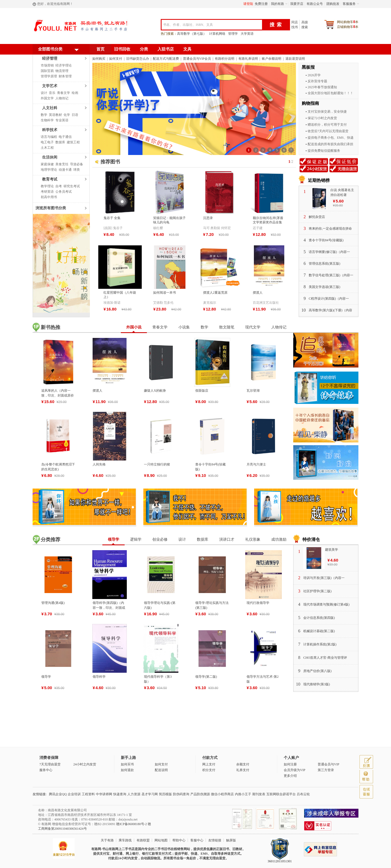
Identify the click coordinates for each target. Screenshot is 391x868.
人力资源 (134, 794)
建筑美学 (332, 550)
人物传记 (62, 98)
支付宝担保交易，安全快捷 (327, 112)
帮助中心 (179, 840)
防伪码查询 (181, 794)
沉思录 (208, 218)
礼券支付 (243, 770)
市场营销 (47, 65)
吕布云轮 (303, 794)
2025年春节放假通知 (322, 87)
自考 (59, 186)
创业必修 (160, 539)
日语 (75, 115)
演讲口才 (227, 539)
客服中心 (197, 840)
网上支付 (209, 764)
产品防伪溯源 (200, 794)
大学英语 (247, 34)
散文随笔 (227, 327)
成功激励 (279, 539)
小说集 (184, 327)
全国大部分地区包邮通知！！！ (330, 93)
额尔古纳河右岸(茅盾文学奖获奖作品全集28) (268, 222)
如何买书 (127, 764)
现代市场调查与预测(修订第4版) (326, 604)
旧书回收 (122, 49)
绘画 (75, 93)
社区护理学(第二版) (317, 591)
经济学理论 (64, 65)
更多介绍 (290, 776)
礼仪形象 (253, 539)
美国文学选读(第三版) (324, 287)
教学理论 (47, 186)
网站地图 (161, 840)
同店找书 (295, 25)
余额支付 (243, 764)
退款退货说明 (295, 59)
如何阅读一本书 (165, 293)
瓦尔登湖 (253, 391)
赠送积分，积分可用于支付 (327, 125)
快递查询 (120, 794)
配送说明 (161, 770)
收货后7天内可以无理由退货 (328, 131)
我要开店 (297, 4)
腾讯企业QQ (58, 794)
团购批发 (333, 4)
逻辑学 (136, 539)
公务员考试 (64, 192)
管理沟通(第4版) (53, 603)
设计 (44, 93)
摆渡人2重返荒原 (215, 293)
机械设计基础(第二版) (319, 631)
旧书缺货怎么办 (138, 59)
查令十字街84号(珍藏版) (326, 240)
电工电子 (47, 142)
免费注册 (261, 4)
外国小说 (134, 327)
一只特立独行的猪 (157, 464)
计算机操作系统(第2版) (320, 644)
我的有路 (278, 4)
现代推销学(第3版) (317, 684)
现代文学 (253, 327)
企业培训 (74, 794)
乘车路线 (125, 840)
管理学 (233, 34)
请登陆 (248, 4)
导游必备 (77, 164)
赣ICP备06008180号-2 (132, 824)
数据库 (60, 142)
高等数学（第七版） (192, 34)
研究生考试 (72, 186)
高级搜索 (305, 25)
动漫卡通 (65, 170)
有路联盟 (143, 840)
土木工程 (47, 148)
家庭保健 (47, 164)
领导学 (113, 539)
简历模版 (165, 794)
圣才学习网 (150, 794)
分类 (144, 49)
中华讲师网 (104, 794)
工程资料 (88, 794)
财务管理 (65, 76)
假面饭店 (202, 391)
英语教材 (55, 115)
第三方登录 (326, 770)
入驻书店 (166, 49)
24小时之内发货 (85, 764)
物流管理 (62, 71)
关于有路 (107, 840)
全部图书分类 (58, 50)
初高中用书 (49, 197)
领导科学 (99, 677)
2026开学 (314, 75)
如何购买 (99, 59)
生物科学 (47, 120)
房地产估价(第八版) (317, 671)
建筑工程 (73, 142)
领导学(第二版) (206, 677)
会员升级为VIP (294, 770)
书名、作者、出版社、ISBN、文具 (188, 25)
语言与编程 (49, 137)
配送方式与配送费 (166, 59)
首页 (100, 49)
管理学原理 (49, 76)
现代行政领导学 (258, 603)
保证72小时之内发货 (322, 118)
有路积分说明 (225, 59)
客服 (366, 792)
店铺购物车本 (348, 27)
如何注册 (290, 764)
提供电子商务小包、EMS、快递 (331, 138)
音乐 (52, 93)
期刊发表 (259, 794)
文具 (187, 49)
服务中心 (46, 770)
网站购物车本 (348, 22)
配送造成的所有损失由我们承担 (330, 144)
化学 (67, 115)
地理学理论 (49, 170)
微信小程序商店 (222, 794)
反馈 (366, 762)
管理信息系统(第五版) (324, 264)
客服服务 (349, 4)
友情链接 (215, 840)
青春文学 (64, 93)
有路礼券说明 (248, 59)
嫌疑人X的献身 (155, 391)
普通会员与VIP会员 (197, 59)
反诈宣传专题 (317, 81)
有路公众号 (315, 4)
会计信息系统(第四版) (319, 618)
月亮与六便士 (256, 464)
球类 (77, 170)
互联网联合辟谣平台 (281, 794)
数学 (44, 115)
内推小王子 (243, 794)
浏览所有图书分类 (51, 208)
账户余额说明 (272, 59)
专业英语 (62, 120)
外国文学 (47, 98)
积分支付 (209, 770)
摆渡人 (258, 293)
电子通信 (65, 137)
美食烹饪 (62, 164)
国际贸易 (47, 71)
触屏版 (231, 840)
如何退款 (127, 770)
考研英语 (47, 192)
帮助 (366, 777)
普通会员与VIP (328, 764)
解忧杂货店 (317, 217)
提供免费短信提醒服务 (324, 151)
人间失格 (99, 464)
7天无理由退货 (50, 764)
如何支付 (116, 59)
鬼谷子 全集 (112, 218)
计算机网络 (217, 34)
